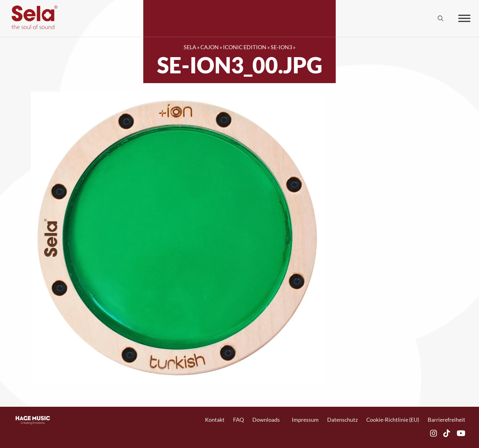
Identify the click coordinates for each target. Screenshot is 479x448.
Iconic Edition (245, 47)
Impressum (305, 420)
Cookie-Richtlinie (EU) (393, 420)
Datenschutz (342, 420)
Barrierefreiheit (446, 420)
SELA (190, 47)
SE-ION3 (281, 47)
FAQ (238, 420)
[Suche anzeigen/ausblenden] (441, 18)
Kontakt (215, 420)
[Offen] (464, 18)
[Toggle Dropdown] (283, 420)
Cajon (210, 47)
